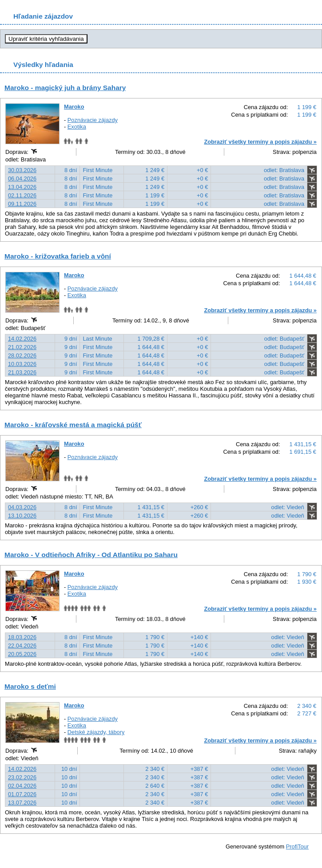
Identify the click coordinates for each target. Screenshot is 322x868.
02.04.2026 (22, 786)
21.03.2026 (22, 372)
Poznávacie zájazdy (93, 120)
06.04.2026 (22, 179)
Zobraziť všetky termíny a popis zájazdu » (260, 142)
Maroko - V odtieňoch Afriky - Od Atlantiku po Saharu (91, 555)
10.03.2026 (22, 364)
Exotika (77, 127)
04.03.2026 (22, 507)
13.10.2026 (22, 516)
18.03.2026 (22, 637)
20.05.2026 (22, 654)
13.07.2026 (22, 803)
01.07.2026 (22, 794)
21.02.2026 (22, 347)
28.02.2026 (22, 355)
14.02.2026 (22, 339)
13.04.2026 (22, 187)
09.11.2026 (22, 204)
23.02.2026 (22, 777)
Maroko (74, 107)
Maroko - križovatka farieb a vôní (58, 256)
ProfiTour (297, 846)
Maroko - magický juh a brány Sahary (65, 88)
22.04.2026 (22, 646)
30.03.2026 (22, 170)
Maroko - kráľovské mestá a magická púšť (73, 425)
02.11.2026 (22, 195)
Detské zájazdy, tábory (96, 732)
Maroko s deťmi (30, 686)
